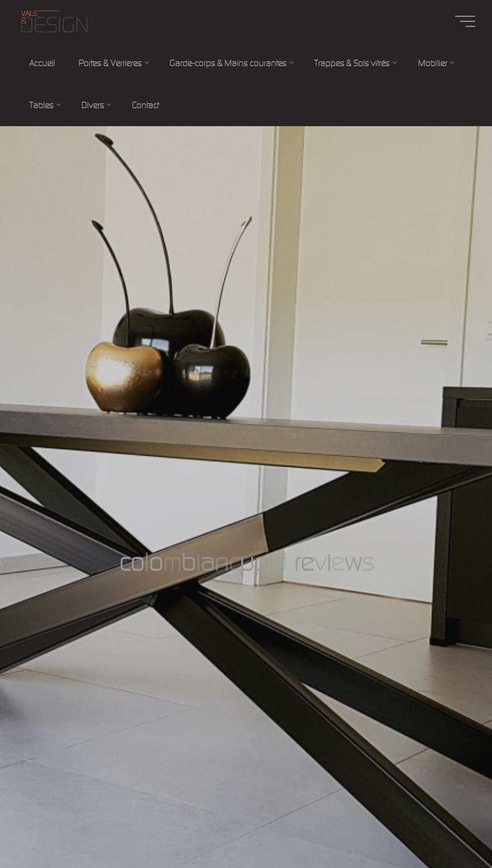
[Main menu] (465, 21)
